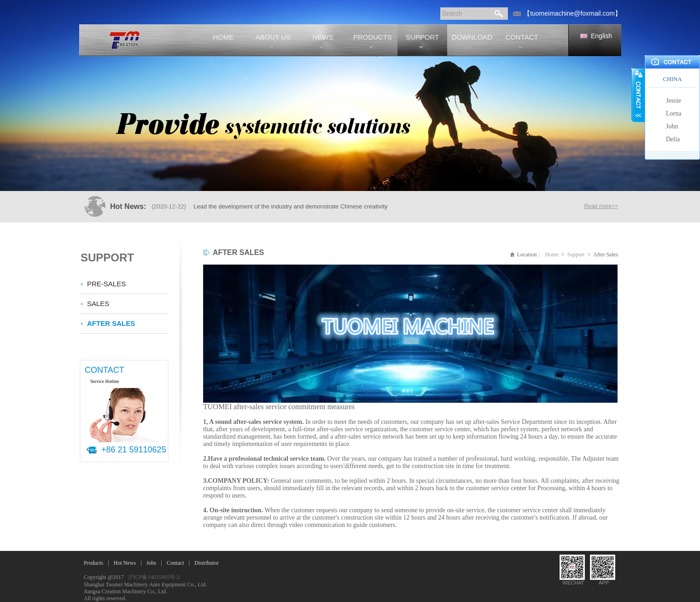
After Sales (111, 323)
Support (576, 255)
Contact (175, 563)
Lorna (674, 113)
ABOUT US (273, 37)
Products (93, 563)
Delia (673, 139)
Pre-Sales (106, 284)
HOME (224, 37)
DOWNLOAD (472, 37)
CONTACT (522, 37)
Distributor (207, 563)
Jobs (151, 563)
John (672, 126)
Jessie (674, 101)
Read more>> (601, 206)
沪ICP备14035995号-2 (154, 577)
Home (551, 255)
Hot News (125, 563)
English (601, 36)
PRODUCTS (373, 37)
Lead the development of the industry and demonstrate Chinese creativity (290, 206)
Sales (98, 304)
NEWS (323, 37)
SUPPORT (422, 37)
